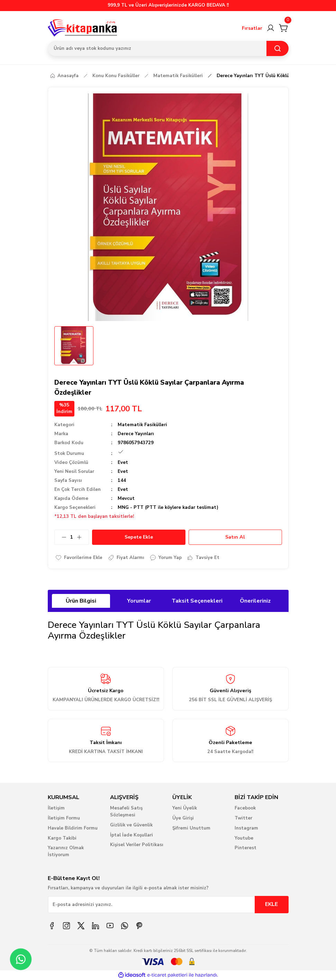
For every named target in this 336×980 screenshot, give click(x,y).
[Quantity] (72, 537)
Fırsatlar (252, 28)
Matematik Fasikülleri (142, 425)
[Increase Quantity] (83, 537)
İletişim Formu (64, 818)
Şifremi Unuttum (191, 828)
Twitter (243, 818)
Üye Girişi (183, 818)
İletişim (56, 808)
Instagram (246, 828)
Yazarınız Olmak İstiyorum (66, 852)
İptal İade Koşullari (131, 835)
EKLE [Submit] (271, 905)
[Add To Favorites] (79, 558)
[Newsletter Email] (168, 905)
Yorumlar (139, 601)
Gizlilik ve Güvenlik (131, 825)
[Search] (168, 48)
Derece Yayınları (136, 434)
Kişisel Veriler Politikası (137, 845)
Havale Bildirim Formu (73, 828)
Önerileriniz (255, 601)
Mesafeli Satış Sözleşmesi (126, 812)
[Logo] (83, 28)
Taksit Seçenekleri (197, 601)
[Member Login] (271, 28)
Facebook (245, 808)
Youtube (244, 838)
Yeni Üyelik (185, 808)
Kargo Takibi (62, 838)
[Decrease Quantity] (61, 537)
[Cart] (284, 28)
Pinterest (246, 848)
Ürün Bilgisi (81, 601)
